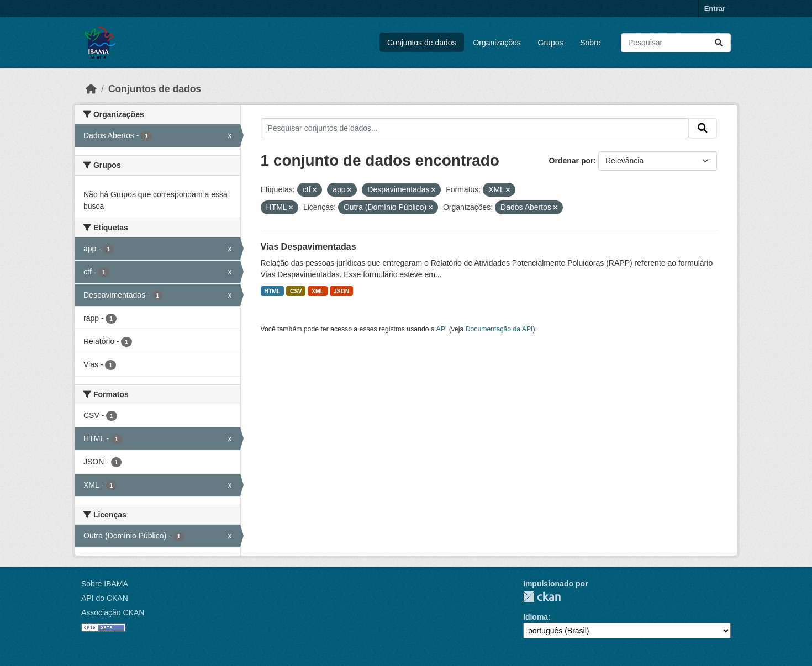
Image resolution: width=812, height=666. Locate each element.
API (442, 329)
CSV (296, 291)
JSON (342, 291)
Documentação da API (499, 329)
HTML (272, 291)
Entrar (715, 9)
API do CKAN (105, 598)
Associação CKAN (113, 612)
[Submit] (719, 43)
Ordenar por (571, 161)
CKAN (542, 597)
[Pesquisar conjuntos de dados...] (676, 43)
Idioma (536, 617)
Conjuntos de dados (422, 43)
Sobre (590, 43)
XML (318, 291)
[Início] (91, 89)
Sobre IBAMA (105, 584)
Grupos (551, 43)
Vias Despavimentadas (309, 247)
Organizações (497, 43)
